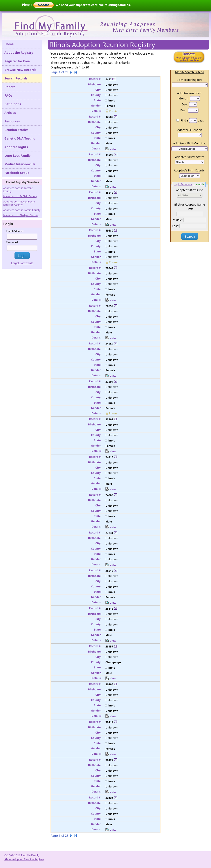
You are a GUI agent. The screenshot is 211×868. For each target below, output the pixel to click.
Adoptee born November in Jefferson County (19, 203)
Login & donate (183, 184)
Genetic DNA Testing (20, 138)
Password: (12, 242)
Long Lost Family (17, 155)
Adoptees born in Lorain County (22, 210)
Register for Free (17, 61)
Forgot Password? (22, 263)
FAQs (8, 95)
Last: (176, 226)
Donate (10, 87)
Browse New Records (20, 70)
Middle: (178, 220)
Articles (10, 113)
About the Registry (19, 52)
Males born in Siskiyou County (21, 215)
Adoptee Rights (16, 147)
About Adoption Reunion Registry (24, 859)
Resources (12, 121)
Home (9, 44)
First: (190, 209)
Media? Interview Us (20, 164)
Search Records (16, 78)
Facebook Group (17, 173)
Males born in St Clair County (20, 196)
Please (38, 5)
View (111, 149)
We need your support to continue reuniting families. (93, 5)
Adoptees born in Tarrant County (18, 189)
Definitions (13, 104)
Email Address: (15, 231)
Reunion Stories (16, 130)
